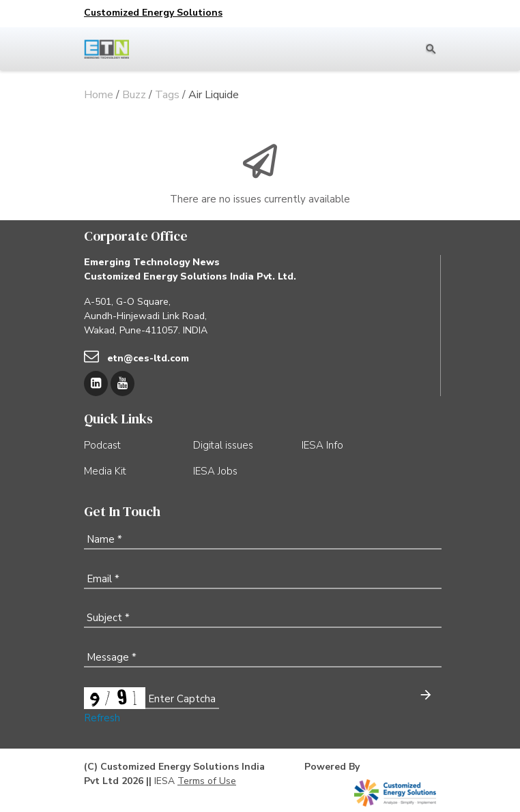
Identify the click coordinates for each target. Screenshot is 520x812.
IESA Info (322, 445)
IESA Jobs (215, 471)
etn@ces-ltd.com (148, 358)
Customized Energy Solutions (153, 13)
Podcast (102, 445)
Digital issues (223, 445)
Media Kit (105, 471)
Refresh (102, 718)
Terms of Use (207, 781)
